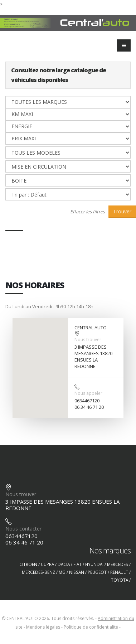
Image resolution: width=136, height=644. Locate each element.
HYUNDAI (94, 564)
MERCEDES (118, 564)
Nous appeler (88, 393)
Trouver (122, 211)
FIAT (77, 564)
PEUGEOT (97, 572)
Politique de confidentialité (91, 627)
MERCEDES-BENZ (38, 572)
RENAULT (119, 572)
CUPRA (47, 564)
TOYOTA (120, 580)
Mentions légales (43, 627)
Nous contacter (23, 529)
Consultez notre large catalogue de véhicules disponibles (59, 75)
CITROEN (28, 564)
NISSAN (77, 572)
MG (62, 572)
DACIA (64, 564)
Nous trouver (88, 340)
